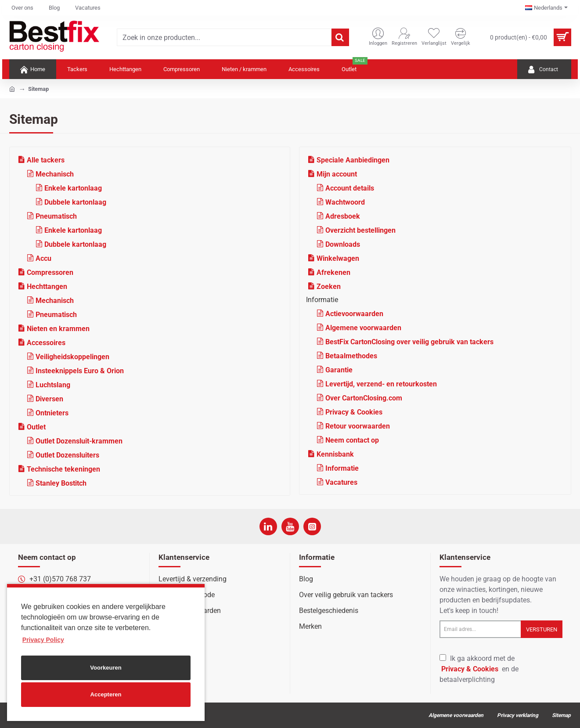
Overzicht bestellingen (360, 230)
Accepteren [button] (106, 694)
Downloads (343, 244)
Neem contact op (352, 440)
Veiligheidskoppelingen (72, 357)
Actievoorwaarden (354, 314)
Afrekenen (333, 272)
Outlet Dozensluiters (67, 455)
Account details (350, 188)
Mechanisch (55, 174)
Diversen (49, 399)
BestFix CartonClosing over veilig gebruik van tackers (409, 342)
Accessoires (46, 343)
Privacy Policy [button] (43, 640)
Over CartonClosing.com (364, 398)
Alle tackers (46, 160)
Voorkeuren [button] (106, 668)
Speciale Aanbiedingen (353, 160)
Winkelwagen (338, 258)
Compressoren (50, 272)
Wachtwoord (345, 202)
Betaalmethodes (351, 356)
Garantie (339, 370)
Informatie (342, 468)
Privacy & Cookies (354, 412)
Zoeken (329, 287)
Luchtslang (53, 385)
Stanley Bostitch (61, 483)
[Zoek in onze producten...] (340, 37)
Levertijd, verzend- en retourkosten (381, 384)
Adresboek (343, 216)
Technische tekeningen (63, 469)
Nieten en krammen (58, 329)
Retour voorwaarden (358, 426)
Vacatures (341, 482)
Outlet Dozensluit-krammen (79, 441)
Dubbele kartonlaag (75, 202)
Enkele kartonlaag (73, 188)
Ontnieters (52, 413)
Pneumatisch (56, 216)
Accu (43, 258)
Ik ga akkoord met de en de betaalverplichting (479, 669)
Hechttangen (47, 287)
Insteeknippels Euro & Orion (80, 371)
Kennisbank (335, 454)
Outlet (36, 427)
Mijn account (337, 174)
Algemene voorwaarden (363, 328)
